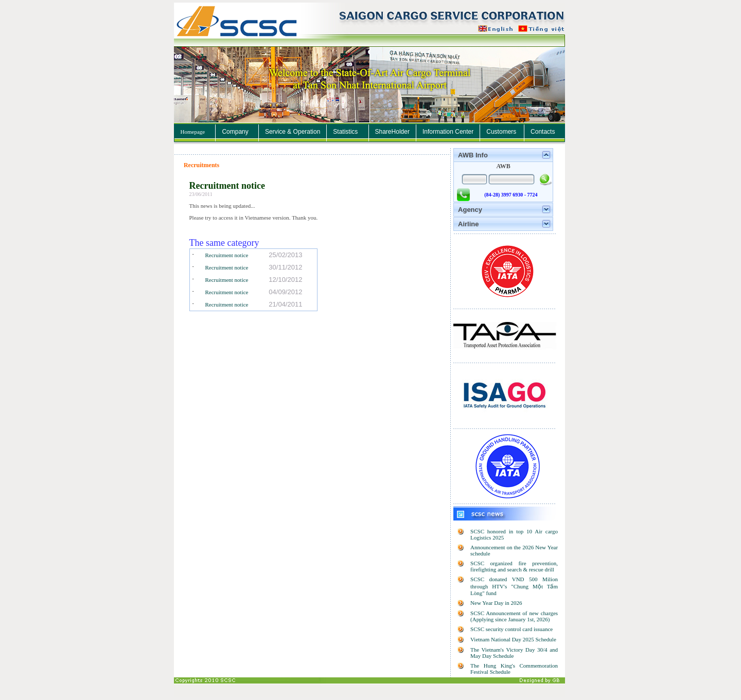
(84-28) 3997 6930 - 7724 (511, 195)
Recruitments (201, 165)
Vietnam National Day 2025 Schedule (513, 639)
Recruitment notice (227, 186)
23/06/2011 (201, 194)
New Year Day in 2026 (496, 603)
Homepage (193, 132)
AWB (503, 166)
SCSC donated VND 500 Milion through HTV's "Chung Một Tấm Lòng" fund (514, 586)
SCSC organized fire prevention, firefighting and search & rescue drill (514, 566)
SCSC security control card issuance (511, 629)
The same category (224, 243)
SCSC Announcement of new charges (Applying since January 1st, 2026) (514, 616)
